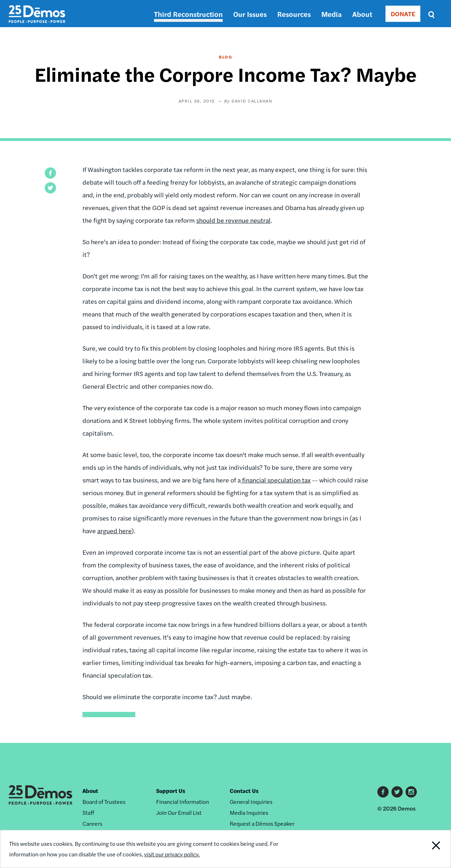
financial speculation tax (276, 480)
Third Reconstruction (188, 14)
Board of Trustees (104, 802)
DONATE (403, 14)
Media (332, 14)
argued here (114, 531)
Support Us (171, 791)
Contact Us (244, 791)
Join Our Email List (179, 812)
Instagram (411, 792)
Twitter (397, 792)
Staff (88, 812)
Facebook (383, 792)
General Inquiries (251, 802)
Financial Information (183, 802)
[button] (50, 173)
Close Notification (428, 849)
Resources (294, 14)
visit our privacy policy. (172, 854)
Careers (92, 823)
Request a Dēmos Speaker (262, 823)
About (362, 14)
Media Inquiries (249, 812)
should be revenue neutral (233, 220)
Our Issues (250, 14)
